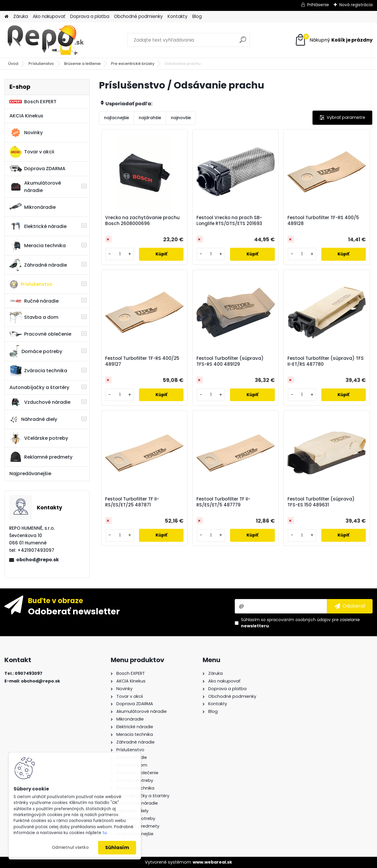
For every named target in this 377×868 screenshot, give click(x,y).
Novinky (26, 133)
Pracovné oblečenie (40, 334)
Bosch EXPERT (33, 102)
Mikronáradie (33, 207)
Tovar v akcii (32, 152)
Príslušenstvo (41, 64)
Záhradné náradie (38, 265)
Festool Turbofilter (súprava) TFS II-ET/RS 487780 (326, 361)
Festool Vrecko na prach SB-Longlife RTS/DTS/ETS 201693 (229, 221)
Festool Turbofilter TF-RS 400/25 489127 (142, 361)
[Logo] (45, 40)
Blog (197, 16)
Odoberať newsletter (74, 611)
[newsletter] (350, 606)
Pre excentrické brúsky (133, 64)
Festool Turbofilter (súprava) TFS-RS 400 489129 (230, 361)
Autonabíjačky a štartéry (39, 387)
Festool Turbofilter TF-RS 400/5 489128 (323, 221)
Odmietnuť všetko (70, 848)
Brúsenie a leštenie (82, 64)
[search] (243, 42)
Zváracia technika (38, 371)
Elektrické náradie (38, 226)
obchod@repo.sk (38, 560)
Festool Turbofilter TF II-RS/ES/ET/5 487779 (223, 502)
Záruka (21, 16)
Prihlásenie (318, 5)
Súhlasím (117, 848)
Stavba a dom (34, 317)
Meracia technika (38, 246)
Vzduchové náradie (40, 402)
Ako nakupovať (49, 16)
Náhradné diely (33, 419)
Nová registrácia (356, 5)
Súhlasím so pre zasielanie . (300, 623)
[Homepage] (6, 17)
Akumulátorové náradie (35, 187)
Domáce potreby (36, 351)
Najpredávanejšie (30, 474)
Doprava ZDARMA (37, 169)
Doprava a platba (90, 16)
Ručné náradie (34, 301)
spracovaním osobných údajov (299, 620)
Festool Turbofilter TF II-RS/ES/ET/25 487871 (132, 502)
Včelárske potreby (39, 438)
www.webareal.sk (212, 862)
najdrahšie (150, 118)
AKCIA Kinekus (26, 116)
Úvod (13, 64)
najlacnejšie (116, 118)
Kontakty (178, 16)
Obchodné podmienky (138, 16)
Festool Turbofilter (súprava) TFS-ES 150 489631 (321, 502)
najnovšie (181, 118)
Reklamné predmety (41, 457)
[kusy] (120, 254)
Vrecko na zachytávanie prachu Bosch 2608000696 (142, 221)
